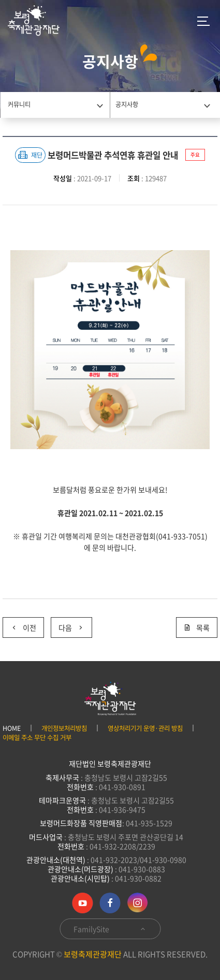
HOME (12, 728)
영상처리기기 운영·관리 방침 (145, 728)
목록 (197, 627)
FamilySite (110, 929)
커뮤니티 (19, 104)
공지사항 (127, 104)
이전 (19, 625)
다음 (68, 625)
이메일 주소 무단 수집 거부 (37, 738)
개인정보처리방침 (64, 728)
